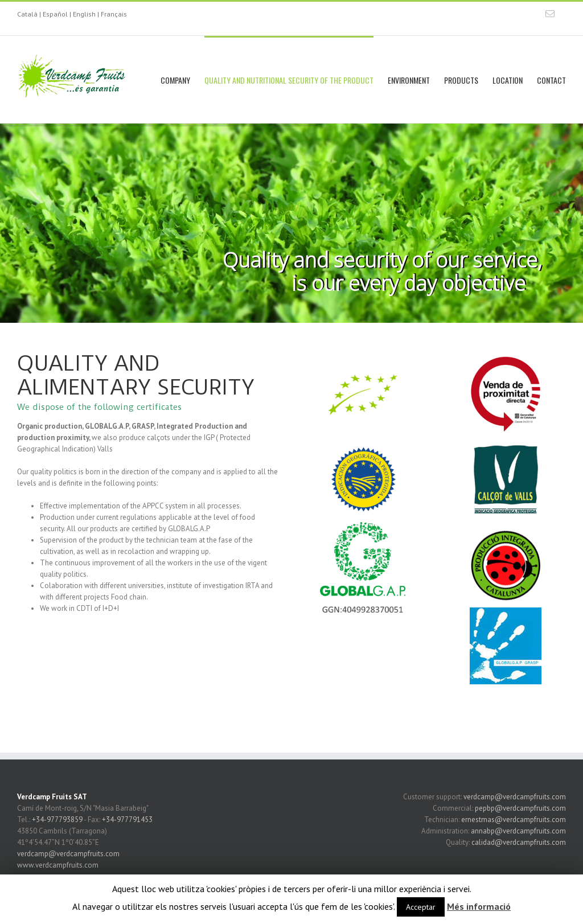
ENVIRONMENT (409, 80)
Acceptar (421, 907)
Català (27, 14)
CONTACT (551, 80)
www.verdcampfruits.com (58, 865)
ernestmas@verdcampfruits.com (514, 820)
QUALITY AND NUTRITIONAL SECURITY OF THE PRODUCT (289, 80)
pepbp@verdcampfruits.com (520, 808)
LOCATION (508, 80)
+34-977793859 (57, 820)
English (84, 14)
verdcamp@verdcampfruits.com (68, 854)
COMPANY (175, 80)
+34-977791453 (127, 820)
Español (55, 14)
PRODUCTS (461, 80)
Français (114, 14)
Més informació (479, 906)
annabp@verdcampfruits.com (518, 831)
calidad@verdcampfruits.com (519, 842)
